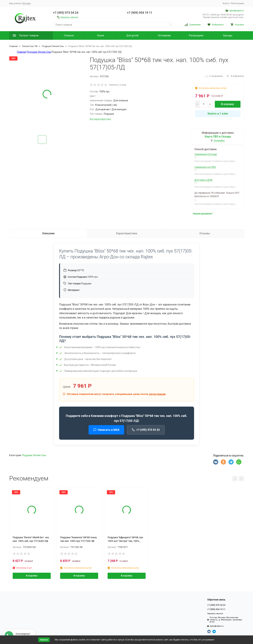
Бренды (228, 35)
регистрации (157, 394)
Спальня (69, 35)
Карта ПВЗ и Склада (218, 137)
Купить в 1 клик (218, 114)
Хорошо (44, 640)
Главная (13, 46)
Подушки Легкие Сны (53, 46)
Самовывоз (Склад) (206, 154)
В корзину (228, 104)
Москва (27, 3)
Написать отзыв (118, 85)
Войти (226, 3)
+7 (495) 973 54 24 (146, 430)
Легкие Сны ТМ (30, 46)
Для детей (132, 35)
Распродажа (196, 35)
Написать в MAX (106, 430)
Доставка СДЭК (203, 180)
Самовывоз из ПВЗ (205, 167)
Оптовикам (164, 35)
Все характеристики (100, 119)
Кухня (101, 35)
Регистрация (237, 3)
